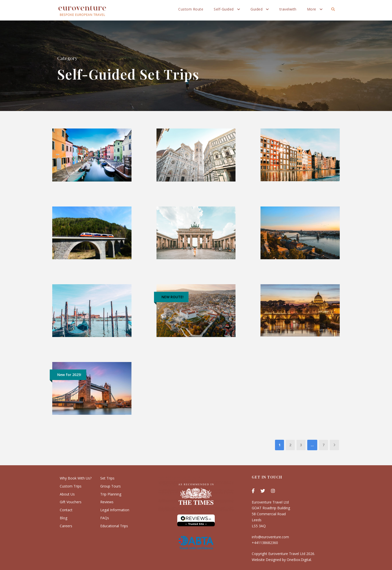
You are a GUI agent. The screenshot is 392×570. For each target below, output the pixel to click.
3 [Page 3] (301, 445)
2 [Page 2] (290, 445)
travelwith (288, 9)
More (312, 9)
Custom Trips (71, 486)
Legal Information (115, 510)
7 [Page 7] (323, 445)
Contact (66, 510)
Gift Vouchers (71, 502)
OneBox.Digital (299, 560)
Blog (63, 518)
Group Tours (110, 486)
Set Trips (107, 478)
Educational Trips (114, 526)
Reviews (107, 502)
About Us (67, 494)
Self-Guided (224, 9)
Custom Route (191, 9)
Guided (256, 9)
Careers (66, 526)
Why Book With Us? (76, 478)
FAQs (105, 518)
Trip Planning (111, 494)
